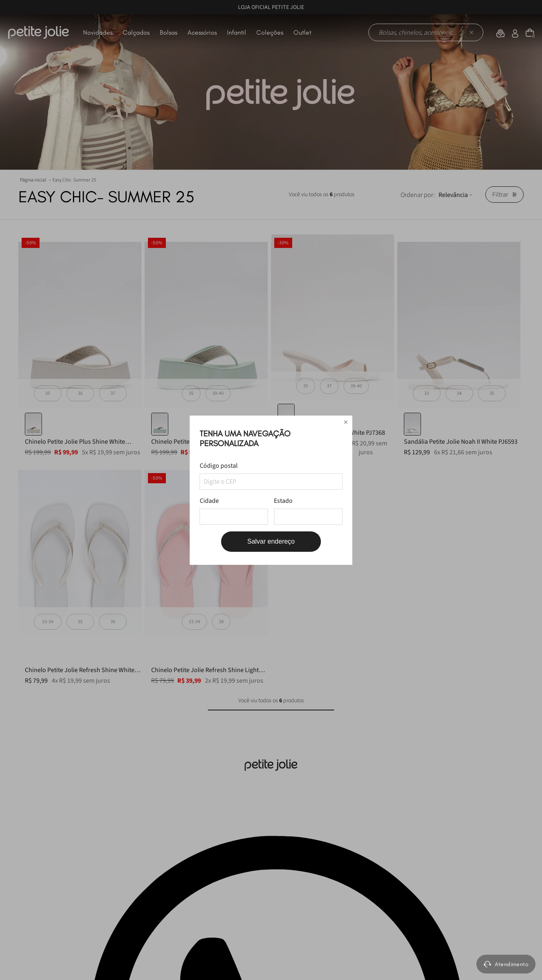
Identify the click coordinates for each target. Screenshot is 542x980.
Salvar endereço (271, 541)
